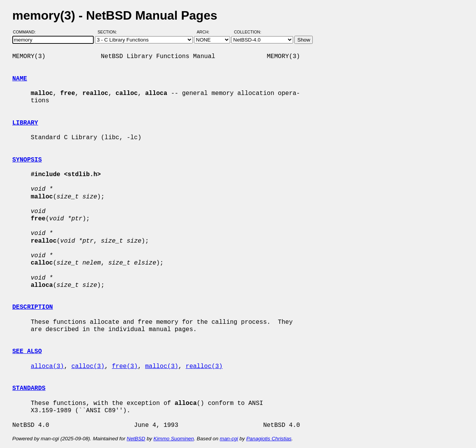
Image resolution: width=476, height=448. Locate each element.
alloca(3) (47, 366)
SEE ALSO (27, 351)
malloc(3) (162, 366)
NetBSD (136, 439)
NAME (20, 79)
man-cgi (229, 439)
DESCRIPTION (33, 307)
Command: (27, 32)
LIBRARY (25, 123)
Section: (109, 32)
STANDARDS (29, 388)
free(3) (125, 366)
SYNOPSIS (27, 160)
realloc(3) (204, 366)
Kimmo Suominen (173, 439)
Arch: (206, 32)
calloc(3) (88, 366)
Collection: (248, 32)
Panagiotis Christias (269, 439)
